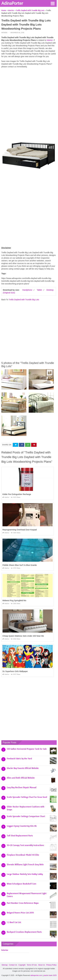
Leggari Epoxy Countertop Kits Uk (22, 826)
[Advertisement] (29, 99)
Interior (4, 33)
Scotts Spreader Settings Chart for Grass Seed (27, 797)
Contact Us (13, 965)
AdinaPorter (12, 3)
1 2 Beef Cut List (14, 922)
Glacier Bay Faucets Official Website (23, 768)
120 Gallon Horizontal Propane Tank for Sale (27, 749)
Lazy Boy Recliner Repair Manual (22, 787)
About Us (42, 965)
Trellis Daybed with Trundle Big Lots (24, 300)
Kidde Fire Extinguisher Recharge (17, 494)
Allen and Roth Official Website (21, 778)
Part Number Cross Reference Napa (23, 903)
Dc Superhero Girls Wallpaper (15, 671)
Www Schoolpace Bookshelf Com (21, 884)
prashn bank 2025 (50, 975)
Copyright (22, 965)
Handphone (27, 290)
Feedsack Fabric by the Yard (19, 759)
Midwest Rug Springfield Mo (14, 601)
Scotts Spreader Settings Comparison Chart (26, 816)
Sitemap (5, 965)
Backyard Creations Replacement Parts (24, 932)
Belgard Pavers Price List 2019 (20, 913)
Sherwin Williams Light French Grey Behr (25, 865)
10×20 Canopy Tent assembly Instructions (25, 845)
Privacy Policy (51, 965)
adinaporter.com (36, 975)
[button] (53, 3)
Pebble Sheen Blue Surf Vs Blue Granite (20, 565)
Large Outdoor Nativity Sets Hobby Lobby (25, 874)
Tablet (39, 290)
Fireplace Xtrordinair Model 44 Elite (23, 855)
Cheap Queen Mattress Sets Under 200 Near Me (23, 636)
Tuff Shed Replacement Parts (20, 836)
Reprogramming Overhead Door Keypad (20, 530)
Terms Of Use (32, 965)
